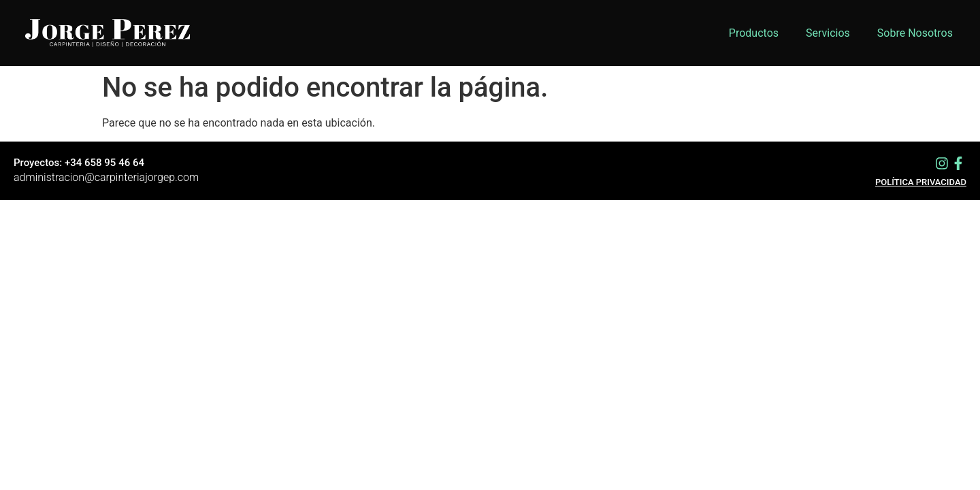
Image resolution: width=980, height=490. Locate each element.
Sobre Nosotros (915, 33)
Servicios (828, 33)
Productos (754, 33)
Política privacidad (921, 182)
